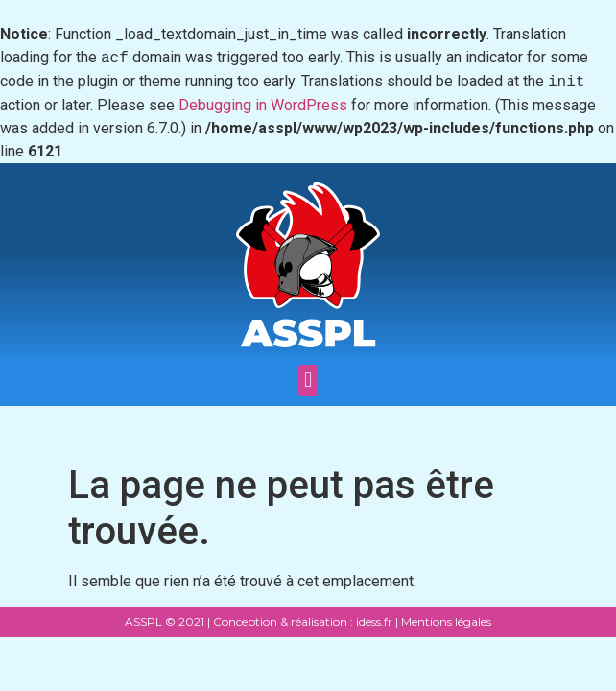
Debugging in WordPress (263, 105)
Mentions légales (446, 621)
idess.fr (373, 621)
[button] (308, 381)
